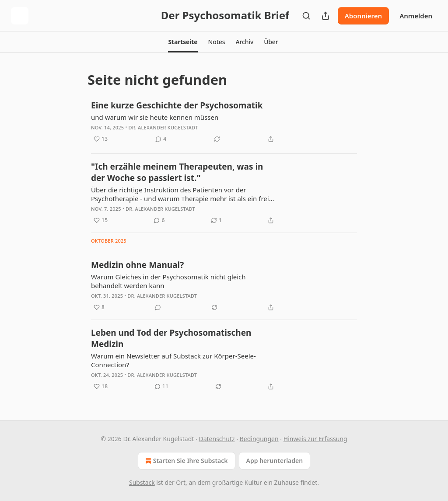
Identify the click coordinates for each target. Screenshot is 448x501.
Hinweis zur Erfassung (315, 439)
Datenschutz (217, 439)
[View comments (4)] (161, 139)
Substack (142, 482)
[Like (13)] (101, 139)
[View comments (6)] (159, 220)
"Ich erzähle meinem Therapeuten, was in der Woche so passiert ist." (177, 172)
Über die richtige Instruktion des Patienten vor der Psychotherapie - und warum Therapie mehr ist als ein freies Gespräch (183, 194)
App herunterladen (275, 461)
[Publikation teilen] (325, 16)
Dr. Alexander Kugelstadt (163, 127)
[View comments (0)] (158, 307)
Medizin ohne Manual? (137, 265)
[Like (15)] (101, 220)
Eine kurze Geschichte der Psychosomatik (177, 105)
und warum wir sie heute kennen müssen (155, 117)
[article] (224, 123)
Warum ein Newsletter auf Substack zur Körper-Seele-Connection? (173, 360)
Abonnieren (363, 16)
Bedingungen (259, 439)
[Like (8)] (99, 307)
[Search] (306, 16)
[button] (183, 42)
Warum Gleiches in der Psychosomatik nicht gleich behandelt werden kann (168, 281)
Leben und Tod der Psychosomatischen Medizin (171, 338)
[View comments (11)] (161, 386)
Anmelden (416, 16)
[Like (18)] (101, 386)
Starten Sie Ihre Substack (186, 461)
